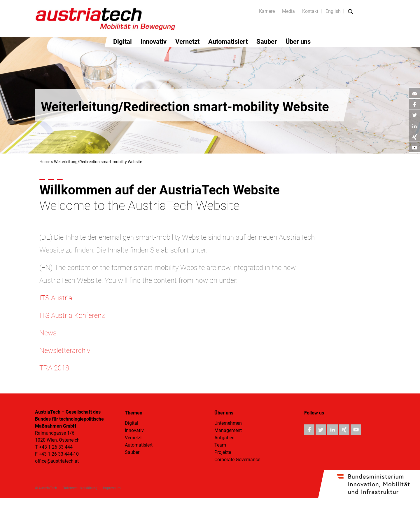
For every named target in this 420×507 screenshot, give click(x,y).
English (333, 11)
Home (45, 162)
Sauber (267, 42)
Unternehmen (228, 423)
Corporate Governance (237, 460)
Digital (123, 42)
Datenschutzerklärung (80, 488)
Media (288, 11)
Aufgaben (224, 438)
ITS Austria (56, 298)
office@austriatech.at (57, 461)
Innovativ (154, 42)
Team (220, 445)
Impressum (112, 488)
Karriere (267, 11)
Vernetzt (187, 42)
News (48, 333)
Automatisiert (228, 42)
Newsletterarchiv (65, 351)
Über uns (298, 42)
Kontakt (310, 11)
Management (228, 430)
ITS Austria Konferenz (72, 316)
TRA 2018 (54, 368)
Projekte (223, 452)
